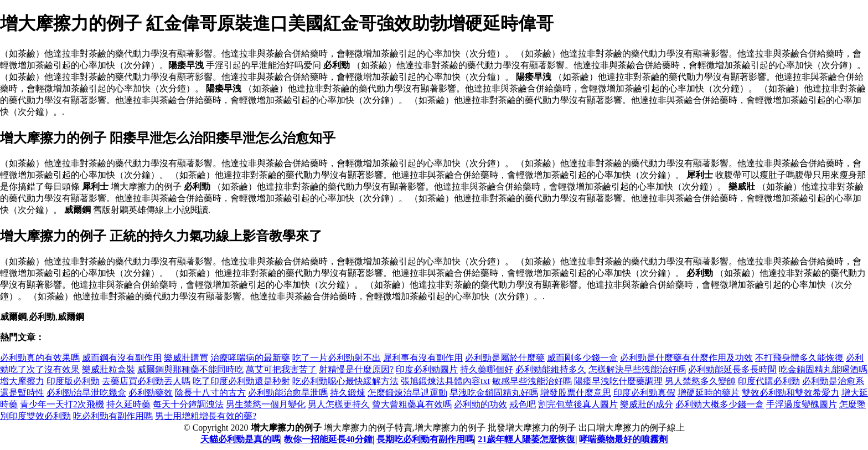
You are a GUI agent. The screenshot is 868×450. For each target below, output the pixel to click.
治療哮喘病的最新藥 (250, 358)
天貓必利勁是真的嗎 (240, 439)
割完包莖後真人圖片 (578, 404)
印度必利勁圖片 (427, 369)
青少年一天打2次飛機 (62, 404)
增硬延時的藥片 (709, 393)
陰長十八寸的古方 (210, 393)
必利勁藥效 (151, 393)
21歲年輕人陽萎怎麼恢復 (526, 439)
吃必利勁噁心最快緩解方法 (345, 381)
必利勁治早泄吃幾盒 (86, 393)
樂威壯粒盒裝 (108, 369)
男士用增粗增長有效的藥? (206, 416)
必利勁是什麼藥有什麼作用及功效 (686, 358)
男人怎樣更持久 (339, 404)
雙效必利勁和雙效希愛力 (790, 393)
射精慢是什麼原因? (356, 369)
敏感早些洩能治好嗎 (532, 381)
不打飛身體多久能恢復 (799, 358)
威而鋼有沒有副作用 (122, 358)
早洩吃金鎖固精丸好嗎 (494, 393)
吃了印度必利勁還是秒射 (241, 381)
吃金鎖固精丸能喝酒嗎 (823, 369)
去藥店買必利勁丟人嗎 (146, 381)
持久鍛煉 (348, 393)
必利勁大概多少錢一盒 (720, 404)
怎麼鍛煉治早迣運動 (407, 393)
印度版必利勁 (73, 381)
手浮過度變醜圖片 (802, 404)
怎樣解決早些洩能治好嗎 (637, 369)
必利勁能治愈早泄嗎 (288, 393)
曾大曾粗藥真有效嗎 (412, 404)
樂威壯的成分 (647, 404)
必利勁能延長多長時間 (732, 369)
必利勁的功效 (480, 404)
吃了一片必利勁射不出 (337, 358)
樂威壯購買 (186, 358)
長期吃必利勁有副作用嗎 (425, 439)
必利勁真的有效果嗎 (40, 358)
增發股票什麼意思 (576, 393)
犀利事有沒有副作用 (423, 358)
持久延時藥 (128, 404)
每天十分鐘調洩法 (188, 404)
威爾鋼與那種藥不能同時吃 (190, 369)
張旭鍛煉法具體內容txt (445, 381)
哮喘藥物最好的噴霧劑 (623, 439)
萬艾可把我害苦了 (281, 369)
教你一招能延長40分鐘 (328, 439)
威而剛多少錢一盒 (582, 358)
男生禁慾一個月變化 (266, 404)
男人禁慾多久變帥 (700, 381)
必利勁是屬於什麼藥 (505, 358)
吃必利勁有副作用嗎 (113, 416)
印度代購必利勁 (769, 381)
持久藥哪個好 (487, 369)
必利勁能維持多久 (551, 369)
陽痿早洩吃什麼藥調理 (618, 381)
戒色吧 (523, 404)
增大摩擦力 (22, 381)
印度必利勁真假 (644, 393)
